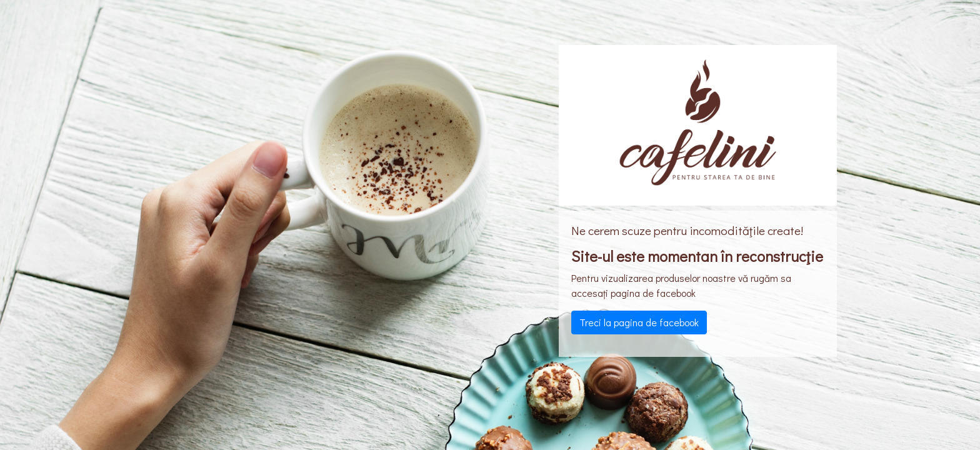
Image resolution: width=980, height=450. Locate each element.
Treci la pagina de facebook (639, 322)
